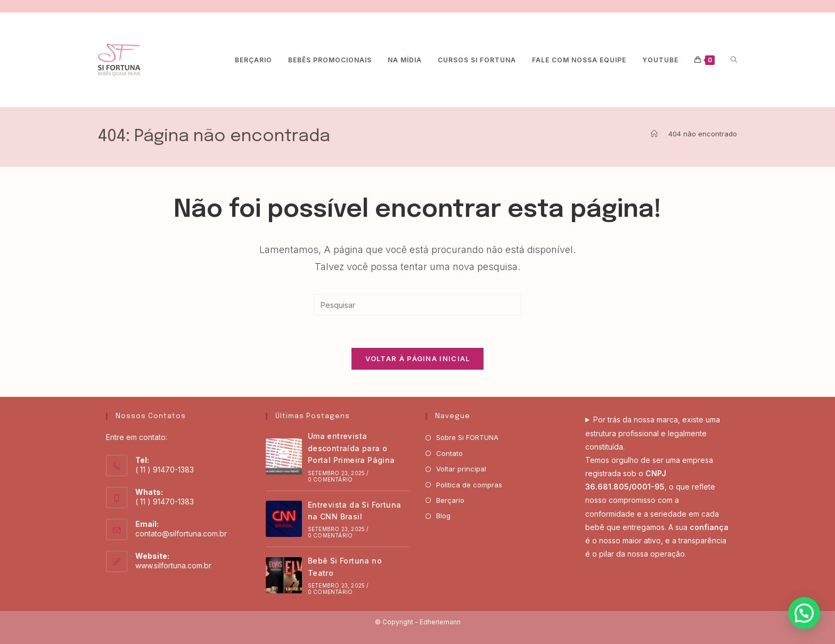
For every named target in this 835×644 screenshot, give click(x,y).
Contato (449, 453)
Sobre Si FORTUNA (467, 437)
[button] (804, 613)
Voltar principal (461, 469)
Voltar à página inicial (418, 358)
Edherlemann (440, 622)
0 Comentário (330, 479)
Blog (443, 516)
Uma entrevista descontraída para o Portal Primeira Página (351, 448)
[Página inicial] (654, 134)
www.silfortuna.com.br (173, 565)
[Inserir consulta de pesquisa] (418, 305)
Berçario (450, 500)
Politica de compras (469, 485)
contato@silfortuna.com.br (181, 533)
